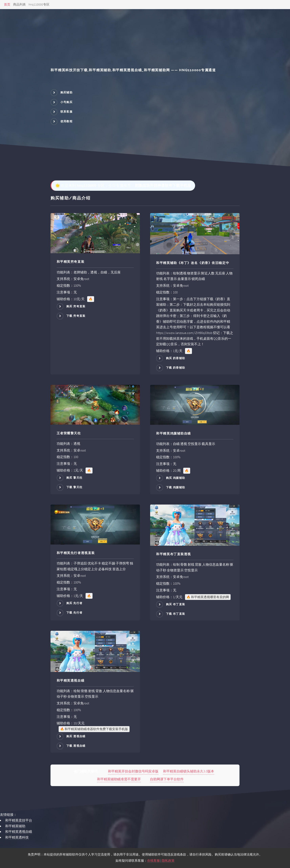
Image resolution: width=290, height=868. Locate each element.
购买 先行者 (74, 603)
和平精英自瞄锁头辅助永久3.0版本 (189, 771)
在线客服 (154, 861)
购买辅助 (67, 92)
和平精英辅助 (15, 826)
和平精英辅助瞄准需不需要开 (119, 779)
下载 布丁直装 (176, 614)
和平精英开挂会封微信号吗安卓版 (133, 771)
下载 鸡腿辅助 (176, 487)
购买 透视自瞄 (76, 736)
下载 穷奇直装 (76, 316)
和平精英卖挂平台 (19, 820)
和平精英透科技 (17, 837)
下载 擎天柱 (74, 487)
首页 (7, 4)
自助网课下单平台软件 (167, 779)
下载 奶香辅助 (176, 368)
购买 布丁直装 (176, 604)
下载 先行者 (74, 613)
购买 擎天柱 (74, 478)
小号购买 (67, 102)
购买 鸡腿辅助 (176, 478)
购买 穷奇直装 (76, 306)
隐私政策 (168, 861)
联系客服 (67, 112)
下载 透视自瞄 (76, 746)
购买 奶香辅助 (176, 358)
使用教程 (67, 121)
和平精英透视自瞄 (19, 832)
